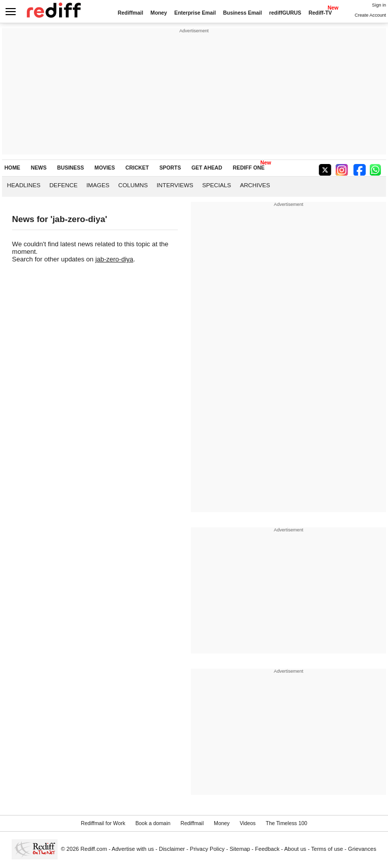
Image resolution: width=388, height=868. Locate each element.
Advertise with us (133, 849)
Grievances (362, 849)
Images (98, 185)
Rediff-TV (320, 13)
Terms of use (327, 849)
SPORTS (170, 168)
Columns (133, 185)
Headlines (24, 185)
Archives (255, 185)
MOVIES (105, 168)
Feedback (268, 849)
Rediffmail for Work (103, 823)
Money (159, 13)
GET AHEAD (207, 168)
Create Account (370, 15)
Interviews (175, 185)
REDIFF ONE (249, 168)
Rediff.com (94, 849)
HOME (12, 168)
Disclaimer (172, 849)
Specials (216, 185)
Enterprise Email (195, 13)
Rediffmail (130, 13)
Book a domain (153, 823)
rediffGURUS (285, 13)
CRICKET (137, 168)
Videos (248, 823)
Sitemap (240, 849)
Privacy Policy (207, 849)
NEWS (39, 168)
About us (296, 849)
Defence (64, 185)
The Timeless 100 (286, 823)
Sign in (379, 5)
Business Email (243, 13)
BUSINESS (70, 168)
